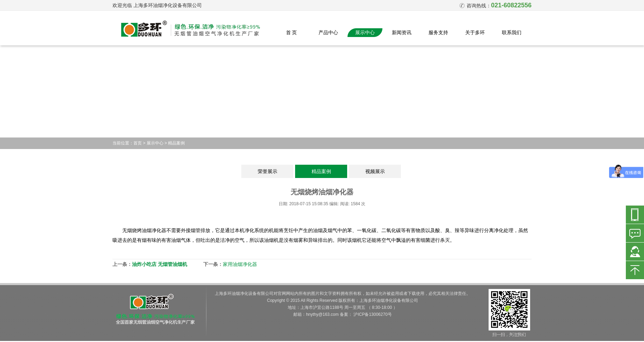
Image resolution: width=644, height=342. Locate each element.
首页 (138, 143)
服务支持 (438, 32)
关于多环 (475, 32)
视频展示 (375, 171)
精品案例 (176, 143)
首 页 (292, 32)
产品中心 (328, 32)
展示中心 (365, 32)
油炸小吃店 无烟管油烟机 (160, 264)
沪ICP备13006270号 (372, 314)
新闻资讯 (402, 32)
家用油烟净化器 (240, 264)
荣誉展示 (268, 171)
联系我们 (512, 32)
